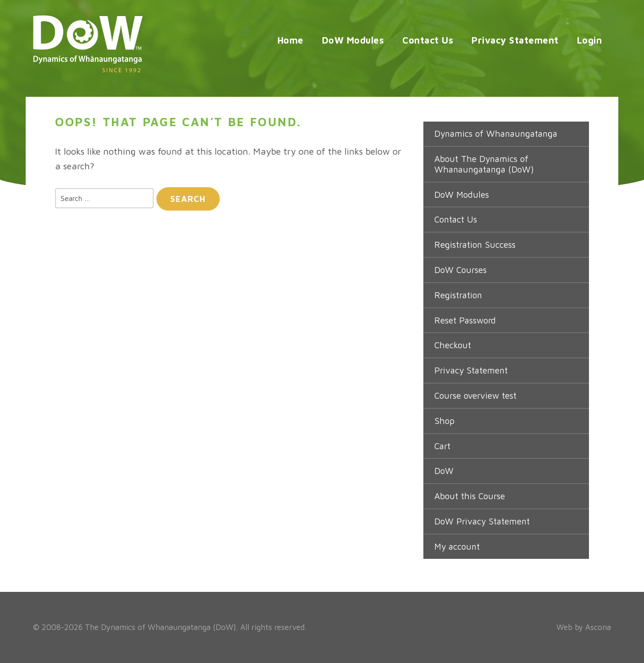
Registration (458, 295)
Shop (444, 421)
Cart (442, 446)
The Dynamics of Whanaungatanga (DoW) (161, 627)
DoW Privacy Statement (482, 521)
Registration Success (475, 245)
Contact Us (428, 40)
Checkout (453, 345)
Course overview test (475, 396)
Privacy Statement (515, 40)
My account (457, 546)
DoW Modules (353, 40)
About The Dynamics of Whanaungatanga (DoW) (484, 164)
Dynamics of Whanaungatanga (496, 134)
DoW (444, 471)
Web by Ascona (584, 627)
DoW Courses (461, 270)
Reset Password (465, 320)
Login (590, 40)
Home (291, 40)
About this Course (470, 496)
